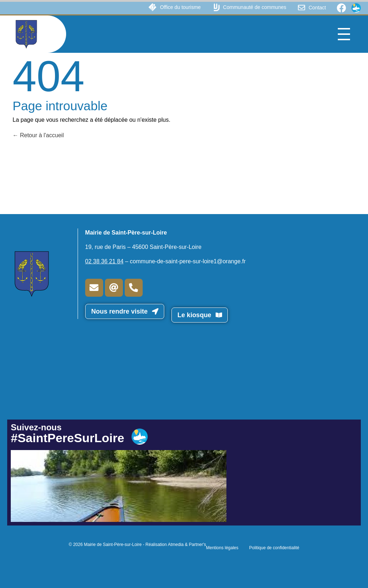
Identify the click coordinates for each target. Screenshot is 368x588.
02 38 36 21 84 (104, 261)
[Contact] (302, 8)
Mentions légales (222, 548)
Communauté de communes (255, 7)
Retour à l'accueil (38, 135)
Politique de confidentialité (274, 548)
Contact (317, 8)
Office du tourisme (180, 7)
